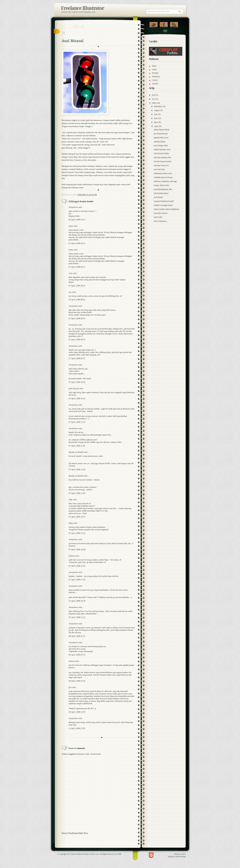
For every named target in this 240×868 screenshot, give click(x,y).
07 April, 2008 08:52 (77, 300)
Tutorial (155, 84)
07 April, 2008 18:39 (77, 601)
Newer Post (67, 833)
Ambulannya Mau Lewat (163, 173)
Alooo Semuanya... (161, 221)
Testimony (156, 77)
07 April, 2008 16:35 (77, 566)
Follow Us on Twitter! (153, 24)
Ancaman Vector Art (161, 165)
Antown (72, 661)
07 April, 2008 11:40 (77, 446)
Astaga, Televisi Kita (161, 185)
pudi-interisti (74, 388)
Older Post (83, 833)
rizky (70, 499)
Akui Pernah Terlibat (161, 153)
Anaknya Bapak (159, 142)
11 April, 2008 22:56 (77, 728)
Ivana (71, 226)
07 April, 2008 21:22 (77, 617)
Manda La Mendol (76, 452)
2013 (154, 99)
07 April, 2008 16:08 (77, 549)
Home (75, 833)
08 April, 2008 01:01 (77, 636)
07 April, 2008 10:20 (77, 382)
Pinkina (72, 556)
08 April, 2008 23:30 (77, 712)
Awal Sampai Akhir (161, 146)
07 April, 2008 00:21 (77, 243)
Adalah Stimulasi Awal (162, 149)
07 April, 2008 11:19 (77, 422)
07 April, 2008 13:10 (77, 533)
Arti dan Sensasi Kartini (162, 161)
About (154, 69)
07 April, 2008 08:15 (77, 286)
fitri (70, 687)
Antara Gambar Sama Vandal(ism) (166, 209)
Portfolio (155, 73)
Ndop (71, 523)
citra (70, 273)
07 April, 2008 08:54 (77, 318)
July (156, 114)
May (156, 122)
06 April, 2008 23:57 (77, 219)
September (158, 106)
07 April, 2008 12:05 (77, 493)
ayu (70, 292)
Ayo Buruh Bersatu (161, 134)
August (157, 110)
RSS (174, 24)
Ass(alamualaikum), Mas (163, 189)
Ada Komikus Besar (161, 193)
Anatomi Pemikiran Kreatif (164, 201)
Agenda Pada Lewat (161, 138)
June (156, 118)
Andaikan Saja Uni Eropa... (164, 177)
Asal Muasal (158, 197)
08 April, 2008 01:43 (77, 681)
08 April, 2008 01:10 (77, 655)
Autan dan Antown (160, 213)
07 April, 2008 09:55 (77, 339)
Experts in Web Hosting (177, 857)
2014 (154, 95)
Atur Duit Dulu (159, 169)
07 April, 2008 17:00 (77, 580)
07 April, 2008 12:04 (77, 469)
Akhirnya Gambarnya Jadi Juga (165, 181)
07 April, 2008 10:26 (77, 398)
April (156, 126)
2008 (154, 103)
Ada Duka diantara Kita (162, 157)
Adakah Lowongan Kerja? (163, 205)
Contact (165, 31)
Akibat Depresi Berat (161, 130)
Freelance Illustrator (82, 8)
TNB (119, 854)
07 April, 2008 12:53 (77, 517)
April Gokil (158, 217)
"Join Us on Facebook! (164, 24)
